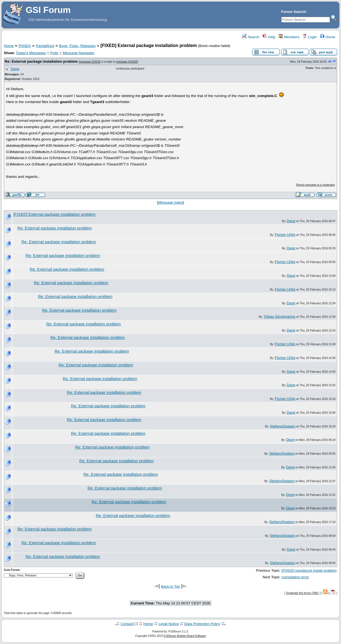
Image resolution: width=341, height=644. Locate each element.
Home (328, 37)
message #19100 (127, 62)
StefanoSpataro (283, 426)
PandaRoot (45, 46)
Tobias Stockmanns (279, 317)
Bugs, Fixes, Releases (77, 46)
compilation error (295, 577)
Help (269, 37)
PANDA (25, 46)
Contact (127, 624)
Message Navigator (79, 53)
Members (289, 37)
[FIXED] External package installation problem (54, 214)
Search (251, 37)
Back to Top (170, 586)
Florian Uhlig (285, 235)
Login (310, 37)
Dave (15, 69)
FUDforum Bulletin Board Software (185, 636)
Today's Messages (31, 53)
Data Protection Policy (202, 624)
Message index (171, 202)
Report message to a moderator (316, 185)
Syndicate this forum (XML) (303, 593)
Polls (54, 53)
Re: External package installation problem (41, 61)
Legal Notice (169, 624)
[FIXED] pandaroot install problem (309, 570)
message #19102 (90, 62)
